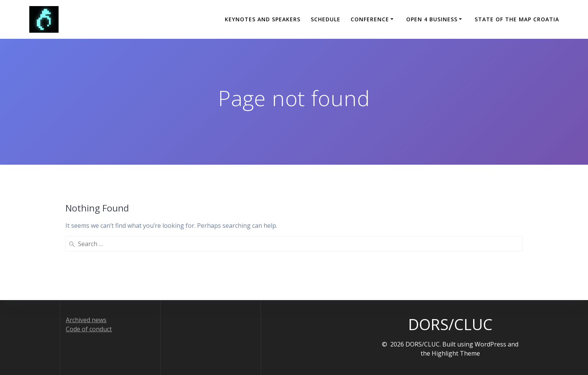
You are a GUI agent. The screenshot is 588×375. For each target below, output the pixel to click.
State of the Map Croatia (517, 19)
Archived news (86, 320)
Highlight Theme (456, 353)
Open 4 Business (432, 19)
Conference (370, 19)
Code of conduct (89, 329)
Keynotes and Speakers (263, 19)
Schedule (326, 19)
